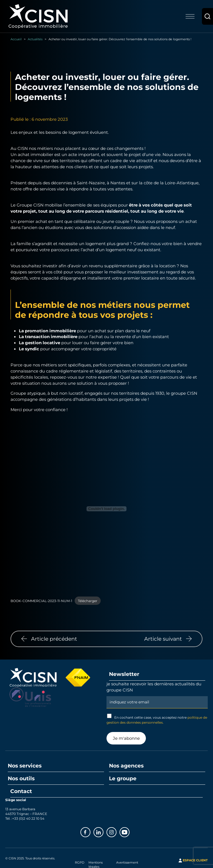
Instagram (116, 832)
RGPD (80, 862)
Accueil (16, 39)
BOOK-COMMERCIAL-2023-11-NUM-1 (41, 601)
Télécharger (88, 601)
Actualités (35, 39)
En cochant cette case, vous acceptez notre (157, 719)
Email (157, 696)
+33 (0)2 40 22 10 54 (28, 818)
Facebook (90, 832)
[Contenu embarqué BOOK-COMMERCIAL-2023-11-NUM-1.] (106, 509)
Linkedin (103, 832)
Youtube (129, 832)
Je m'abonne (126, 738)
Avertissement (127, 862)
